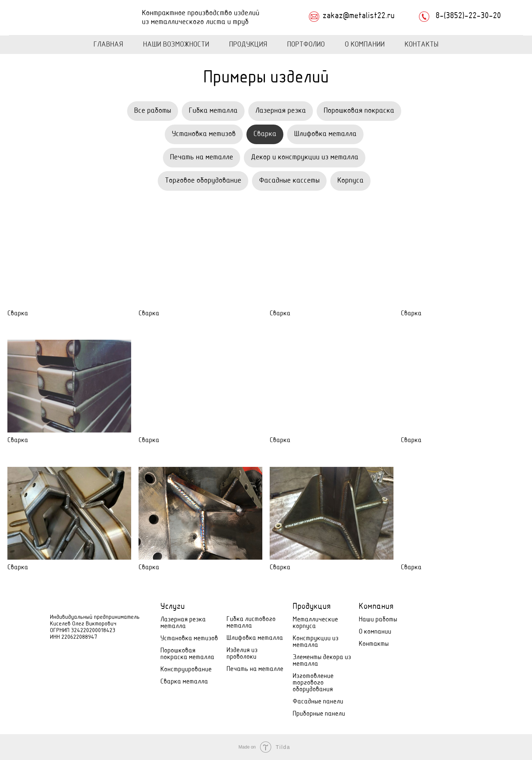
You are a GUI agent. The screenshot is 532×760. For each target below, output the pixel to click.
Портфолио (306, 45)
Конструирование (186, 670)
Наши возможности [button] (176, 45)
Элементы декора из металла (322, 661)
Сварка (265, 134)
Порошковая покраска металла (187, 654)
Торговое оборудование (203, 181)
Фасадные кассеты (289, 181)
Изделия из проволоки (242, 654)
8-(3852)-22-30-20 (468, 16)
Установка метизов (204, 134)
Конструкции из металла (316, 642)
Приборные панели (319, 714)
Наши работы (378, 620)
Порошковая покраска (359, 111)
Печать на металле (202, 157)
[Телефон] (442, 613)
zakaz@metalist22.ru (359, 16)
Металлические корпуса (315, 623)
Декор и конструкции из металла (305, 157)
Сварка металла (184, 682)
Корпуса (350, 181)
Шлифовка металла (325, 134)
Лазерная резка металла (183, 623)
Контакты (422, 45)
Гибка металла (213, 111)
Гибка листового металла (251, 623)
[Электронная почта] (458, 613)
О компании (375, 632)
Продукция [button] (248, 45)
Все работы (153, 111)
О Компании (365, 45)
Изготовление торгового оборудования (313, 683)
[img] (61, 18)
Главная (108, 45)
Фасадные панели (318, 702)
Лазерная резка (281, 111)
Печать (237, 669)
